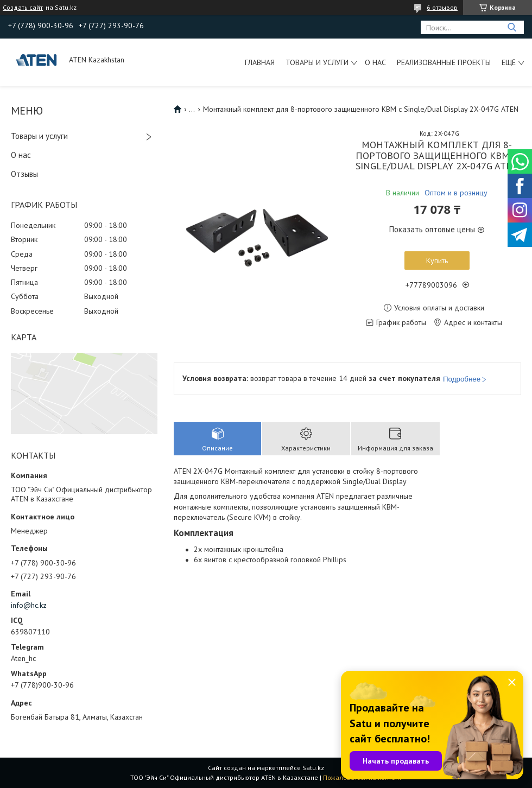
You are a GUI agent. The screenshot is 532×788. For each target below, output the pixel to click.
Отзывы (24, 174)
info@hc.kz (29, 605)
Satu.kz (313, 768)
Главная (260, 62)
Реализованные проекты (444, 62)
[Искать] (512, 27)
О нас (375, 62)
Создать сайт (23, 8)
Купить (437, 260)
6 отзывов (442, 7)
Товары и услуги (317, 62)
